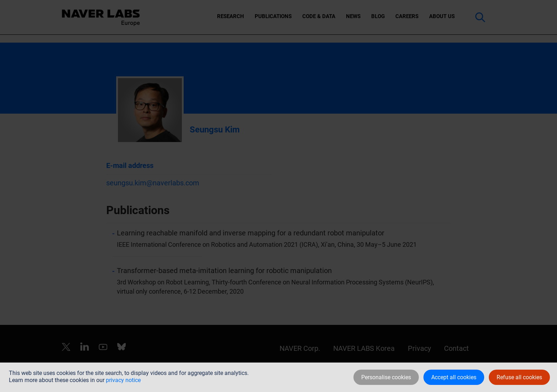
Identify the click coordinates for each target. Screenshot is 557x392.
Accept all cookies (454, 377)
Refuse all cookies (519, 377)
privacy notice (123, 380)
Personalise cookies (386, 377)
